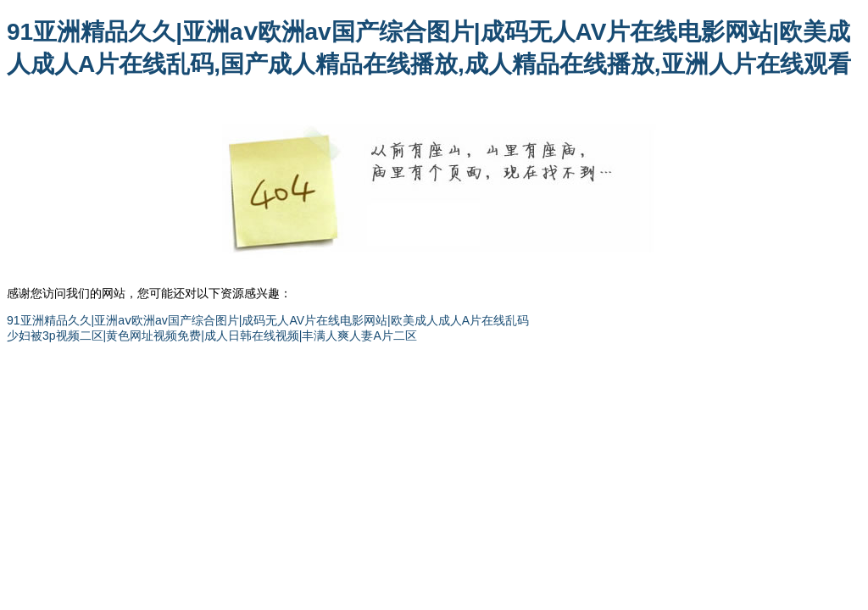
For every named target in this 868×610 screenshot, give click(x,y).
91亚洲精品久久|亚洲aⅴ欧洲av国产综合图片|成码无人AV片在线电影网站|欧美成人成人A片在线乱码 (268, 320)
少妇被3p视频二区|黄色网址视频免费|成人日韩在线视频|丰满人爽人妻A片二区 (212, 335)
